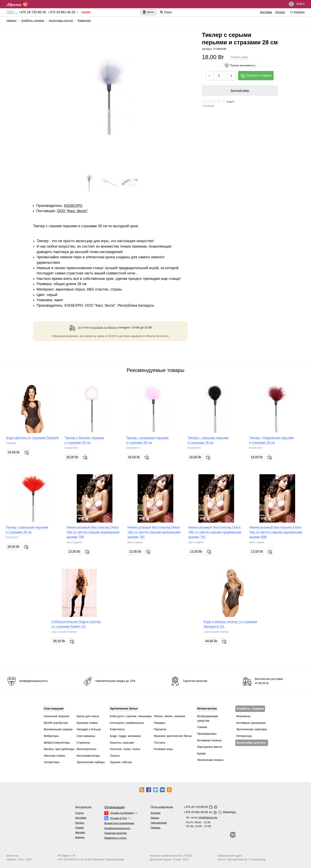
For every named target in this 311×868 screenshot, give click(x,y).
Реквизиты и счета (115, 838)
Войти (297, 4)
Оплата (280, 12)
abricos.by (12, 856)
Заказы (155, 818)
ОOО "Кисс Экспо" (72, 211)
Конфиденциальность (117, 828)
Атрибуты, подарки (33, 20)
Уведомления (159, 823)
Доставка (266, 12)
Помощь (156, 828)
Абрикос (11, 20)
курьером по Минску (104, 327)
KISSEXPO (73, 206)
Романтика (84, 20)
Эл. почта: (202, 817)
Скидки (86, 12)
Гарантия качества (116, 833)
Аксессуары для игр (61, 20)
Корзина (156, 813)
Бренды (80, 837)
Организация (114, 807)
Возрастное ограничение (119, 823)
